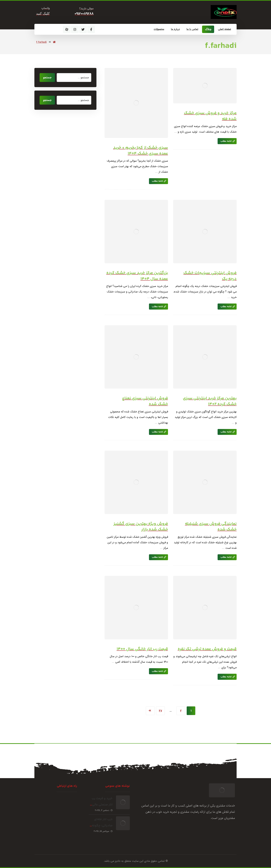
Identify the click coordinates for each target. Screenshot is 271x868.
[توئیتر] (83, 29)
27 (160, 711)
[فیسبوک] (91, 29)
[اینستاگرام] (75, 29)
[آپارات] (67, 29)
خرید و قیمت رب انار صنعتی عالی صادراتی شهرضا (102, 805)
